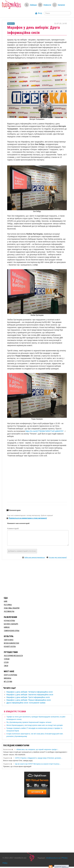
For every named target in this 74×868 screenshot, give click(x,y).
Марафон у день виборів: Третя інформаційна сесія (28, 697)
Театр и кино (9, 640)
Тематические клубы (12, 631)
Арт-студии (8, 682)
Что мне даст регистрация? (58, 557)
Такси (6, 666)
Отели (6, 662)
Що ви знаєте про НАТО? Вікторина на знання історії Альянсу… (38, 764)
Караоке (7, 627)
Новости (47, 5)
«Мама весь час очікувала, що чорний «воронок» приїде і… (38, 750)
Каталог (61, 5)
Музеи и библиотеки (11, 643)
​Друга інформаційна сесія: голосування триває (26, 703)
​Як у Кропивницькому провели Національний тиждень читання (29, 722)
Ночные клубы (9, 621)
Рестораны (8, 605)
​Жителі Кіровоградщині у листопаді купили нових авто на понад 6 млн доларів (34, 725)
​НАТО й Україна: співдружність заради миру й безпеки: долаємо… (39, 758)
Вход (40, 13)
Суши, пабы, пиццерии (12, 608)
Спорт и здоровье (10, 675)
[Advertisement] (37, 578)
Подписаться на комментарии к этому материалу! (28, 518)
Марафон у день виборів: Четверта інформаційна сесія (30, 692)
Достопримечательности (13, 656)
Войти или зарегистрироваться (35, 557)
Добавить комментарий (22, 551)
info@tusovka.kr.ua (53, 858)
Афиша (33, 5)
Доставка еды (9, 611)
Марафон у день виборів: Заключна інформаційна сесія (30, 695)
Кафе (6, 601)
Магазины (8, 678)
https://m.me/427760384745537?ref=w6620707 (44, 431)
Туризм (7, 659)
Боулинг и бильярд (11, 624)
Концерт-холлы (10, 646)
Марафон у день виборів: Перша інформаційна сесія (29, 700)
